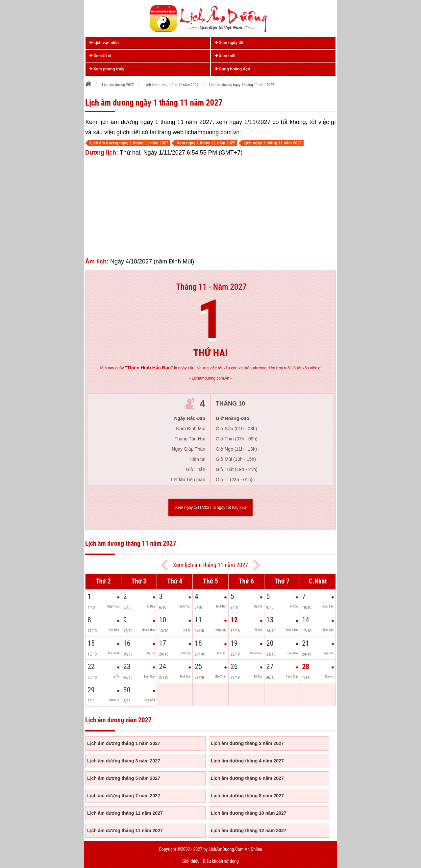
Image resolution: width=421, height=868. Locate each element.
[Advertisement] (210, 207)
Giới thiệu (191, 861)
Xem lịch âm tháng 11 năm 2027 (210, 565)
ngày (144, 368)
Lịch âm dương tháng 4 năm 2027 (247, 761)
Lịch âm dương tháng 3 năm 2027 (124, 761)
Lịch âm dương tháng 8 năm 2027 (247, 796)
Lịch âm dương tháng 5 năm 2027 (124, 778)
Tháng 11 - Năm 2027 (211, 287)
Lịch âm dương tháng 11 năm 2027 (125, 813)
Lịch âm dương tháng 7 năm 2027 (124, 796)
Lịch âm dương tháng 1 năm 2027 (124, 743)
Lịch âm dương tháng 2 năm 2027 (247, 743)
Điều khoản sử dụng (221, 861)
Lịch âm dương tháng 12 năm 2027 (249, 831)
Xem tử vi (100, 56)
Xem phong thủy (107, 69)
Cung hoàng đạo (232, 69)
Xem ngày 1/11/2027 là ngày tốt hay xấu (210, 508)
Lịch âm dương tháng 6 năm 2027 (247, 778)
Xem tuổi (225, 56)
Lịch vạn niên (104, 43)
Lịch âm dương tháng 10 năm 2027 (249, 813)
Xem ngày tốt (229, 43)
